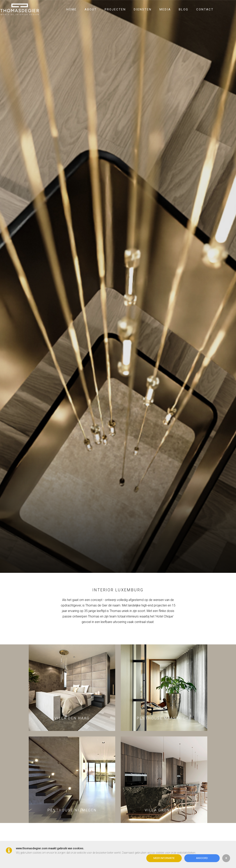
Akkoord (202, 858)
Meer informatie (164, 858)
